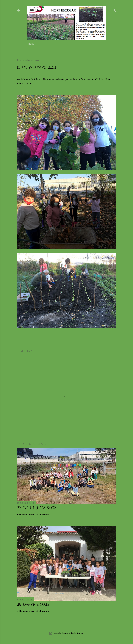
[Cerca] (114, 10)
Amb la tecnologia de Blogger (67, 633)
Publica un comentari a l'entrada (33, 515)
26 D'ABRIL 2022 (33, 605)
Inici (31, 44)
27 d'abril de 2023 (37, 508)
